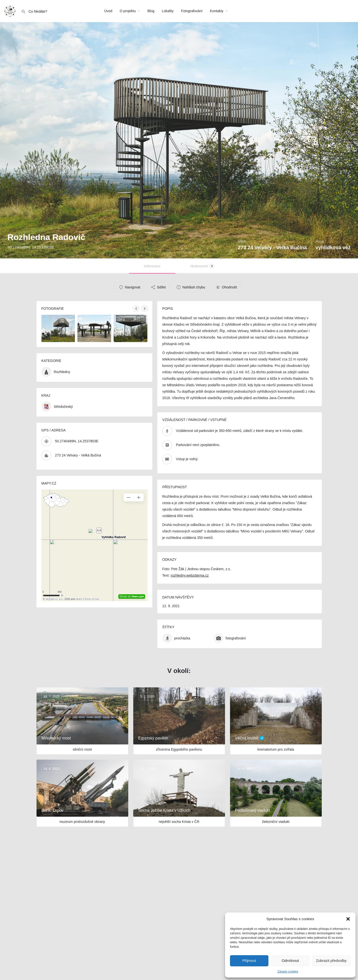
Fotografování (192, 11)
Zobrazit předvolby (331, 961)
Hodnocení (202, 266)
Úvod (108, 11)
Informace (152, 266)
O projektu (128, 11)
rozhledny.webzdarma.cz (190, 575)
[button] (348, 919)
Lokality (168, 11)
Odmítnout (290, 961)
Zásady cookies (288, 972)
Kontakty (217, 11)
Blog (151, 11)
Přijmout (249, 961)
